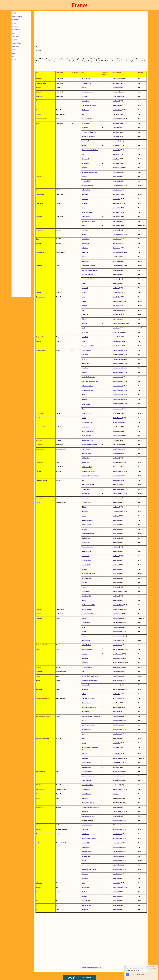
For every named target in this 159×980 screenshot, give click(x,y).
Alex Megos (116, 747)
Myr (83, 734)
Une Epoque (85, 605)
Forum (13, 53)
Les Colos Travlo (86, 565)
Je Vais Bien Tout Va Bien (88, 377)
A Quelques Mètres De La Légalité (91, 716)
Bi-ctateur (84, 203)
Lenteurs (96, 150)
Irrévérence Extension (88, 534)
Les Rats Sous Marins (87, 92)
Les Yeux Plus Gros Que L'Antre (90, 676)
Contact (14, 60)
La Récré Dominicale (87, 386)
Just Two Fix (85, 315)
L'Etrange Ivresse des (87, 150)
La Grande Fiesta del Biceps (89, 270)
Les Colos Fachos (86, 560)
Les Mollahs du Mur (87, 578)
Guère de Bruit (86, 190)
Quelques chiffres (16, 43)
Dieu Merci (85, 337)
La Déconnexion (86, 538)
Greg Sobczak (116, 243)
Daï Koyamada (117, 310)
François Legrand (117, 449)
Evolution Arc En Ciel (87, 520)
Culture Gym (85, 101)
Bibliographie (85, 123)
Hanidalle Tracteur (87, 422)
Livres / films (15, 46)
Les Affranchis (86, 556)
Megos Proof (85, 159)
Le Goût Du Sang (86, 645)
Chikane (84, 507)
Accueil (14, 13)
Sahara (84, 283)
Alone (83, 297)
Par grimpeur (15, 20)
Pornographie (85, 163)
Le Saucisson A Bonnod (88, 816)
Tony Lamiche (117, 217)
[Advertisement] (21, 107)
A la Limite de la (86, 698)
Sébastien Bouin (117, 190)
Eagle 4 (84, 743)
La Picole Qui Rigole (87, 649)
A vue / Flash (15, 36)
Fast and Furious (86, 525)
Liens (13, 56)
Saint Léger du (40, 738)
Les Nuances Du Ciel (87, 390)
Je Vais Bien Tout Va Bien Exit (90, 381)
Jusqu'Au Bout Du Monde (89, 105)
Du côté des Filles (16, 30)
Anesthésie (85, 230)
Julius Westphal (117, 341)
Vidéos (13, 33)
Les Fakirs (84, 569)
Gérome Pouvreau (118, 471)
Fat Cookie (85, 529)
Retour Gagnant (86, 763)
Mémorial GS (85, 712)
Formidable (92, 605)
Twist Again (85, 663)
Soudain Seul (85, 261)
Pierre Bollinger (117, 292)
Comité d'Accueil (86, 794)
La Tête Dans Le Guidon (88, 725)
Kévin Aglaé (116, 114)
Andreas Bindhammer (119, 324)
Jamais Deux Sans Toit (88, 485)
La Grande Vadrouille (87, 275)
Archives (14, 50)
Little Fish (84, 583)
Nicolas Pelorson (117, 168)
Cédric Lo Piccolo (117, 110)
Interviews (14, 40)
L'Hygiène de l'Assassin (88, 803)
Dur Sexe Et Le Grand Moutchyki (91, 807)
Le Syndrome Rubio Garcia (89, 707)
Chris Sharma (116, 128)
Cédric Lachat (116, 96)
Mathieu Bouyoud (118, 350)
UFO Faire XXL (86, 458)
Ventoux (47, 738)
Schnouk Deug (86, 462)
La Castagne (85, 754)
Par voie (14, 23)
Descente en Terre (87, 681)
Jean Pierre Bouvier (118, 252)
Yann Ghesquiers (117, 79)
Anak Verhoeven (117, 654)
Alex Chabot (116, 328)
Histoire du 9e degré (17, 16)
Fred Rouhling (117, 83)
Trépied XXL (85, 288)
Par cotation (15, 26)
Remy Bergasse (117, 453)
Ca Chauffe (85, 798)
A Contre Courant (86, 502)
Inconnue (95, 681)
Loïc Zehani (116, 101)
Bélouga (84, 738)
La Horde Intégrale (87, 609)
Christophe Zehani (118, 119)
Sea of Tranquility (87, 596)
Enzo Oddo (116, 221)
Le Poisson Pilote (86, 551)
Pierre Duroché (117, 88)
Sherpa (84, 600)
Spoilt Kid (84, 168)
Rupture (93, 698)
